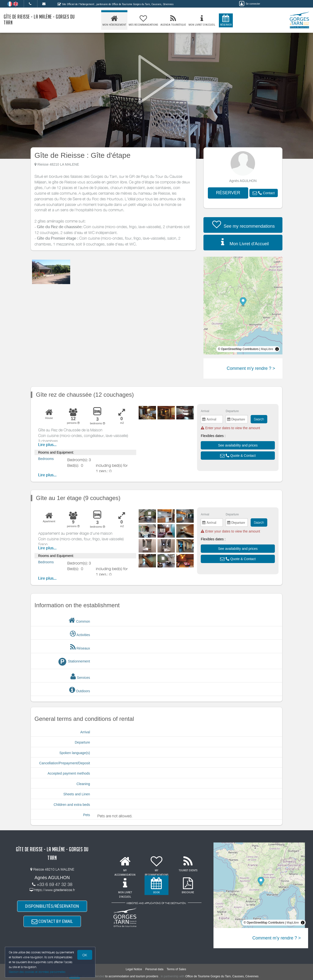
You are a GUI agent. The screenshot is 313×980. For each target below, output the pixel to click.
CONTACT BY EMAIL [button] (52, 921)
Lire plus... (47, 445)
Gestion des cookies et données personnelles (37, 972)
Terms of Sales (176, 969)
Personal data (154, 969)
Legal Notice (134, 969)
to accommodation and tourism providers (132, 976)
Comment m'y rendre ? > (251, 368)
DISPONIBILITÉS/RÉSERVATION (52, 906)
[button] (264, 193)
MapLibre (267, 349)
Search (259, 419)
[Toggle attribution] (277, 349)
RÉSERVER (228, 193)
